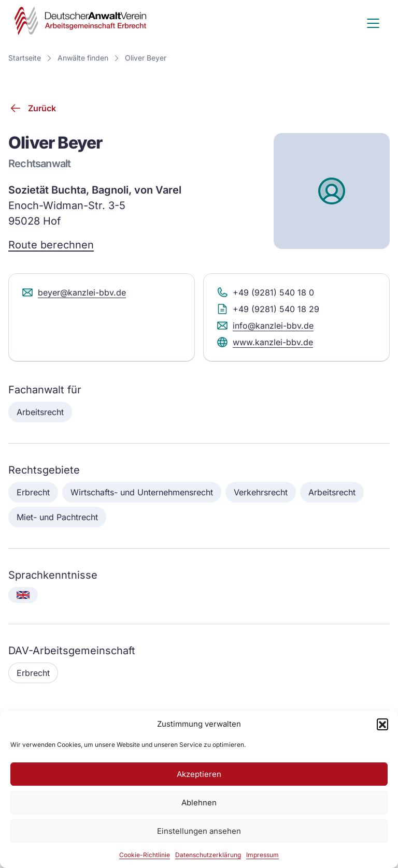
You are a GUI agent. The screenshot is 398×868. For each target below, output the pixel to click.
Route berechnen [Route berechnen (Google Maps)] (51, 245)
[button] (382, 724)
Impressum (262, 855)
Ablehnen (199, 803)
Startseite (25, 58)
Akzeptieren (199, 774)
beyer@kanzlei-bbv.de (74, 292)
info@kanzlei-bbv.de (265, 326)
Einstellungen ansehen (199, 831)
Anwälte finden (83, 58)
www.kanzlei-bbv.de (265, 342)
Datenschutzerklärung (208, 855)
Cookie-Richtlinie (145, 855)
